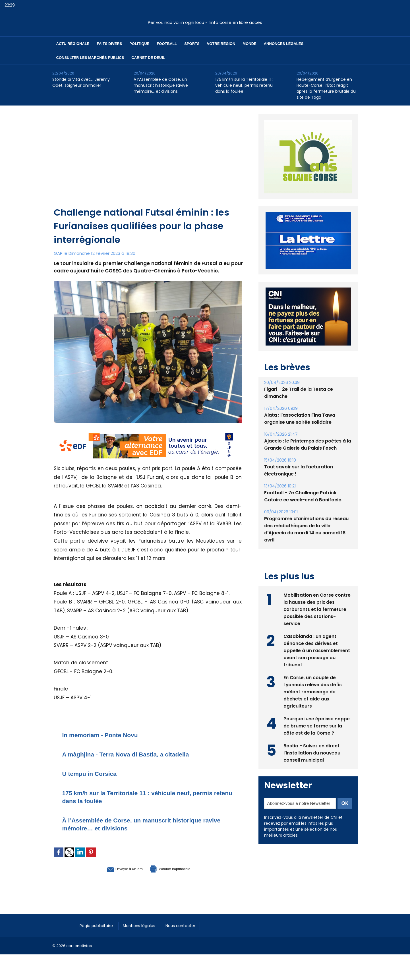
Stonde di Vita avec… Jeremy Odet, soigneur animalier (81, 82)
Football (167, 44)
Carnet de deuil (148, 58)
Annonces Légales (284, 44)
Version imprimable (177, 868)
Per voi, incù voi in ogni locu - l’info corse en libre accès (205, 22)
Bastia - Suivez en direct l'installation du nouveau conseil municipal (312, 752)
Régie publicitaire (98, 925)
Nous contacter (189, 925)
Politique (139, 44)
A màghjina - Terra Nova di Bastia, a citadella (135, 754)
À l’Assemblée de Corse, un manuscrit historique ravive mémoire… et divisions (161, 85)
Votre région (221, 44)
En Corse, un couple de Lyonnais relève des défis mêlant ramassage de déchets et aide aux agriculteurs (313, 691)
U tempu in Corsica (93, 773)
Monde (249, 44)
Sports (192, 44)
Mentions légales (145, 925)
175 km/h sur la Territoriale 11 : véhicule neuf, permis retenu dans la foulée (244, 85)
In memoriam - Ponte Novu (105, 735)
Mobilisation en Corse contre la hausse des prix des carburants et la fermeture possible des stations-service (317, 609)
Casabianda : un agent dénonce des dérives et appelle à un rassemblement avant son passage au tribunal (317, 650)
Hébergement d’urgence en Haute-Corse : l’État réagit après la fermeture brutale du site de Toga (326, 88)
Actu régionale (73, 44)
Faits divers (110, 44)
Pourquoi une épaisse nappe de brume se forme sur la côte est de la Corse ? (317, 725)
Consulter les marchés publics (90, 58)
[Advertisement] (148, 163)
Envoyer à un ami (117, 868)
